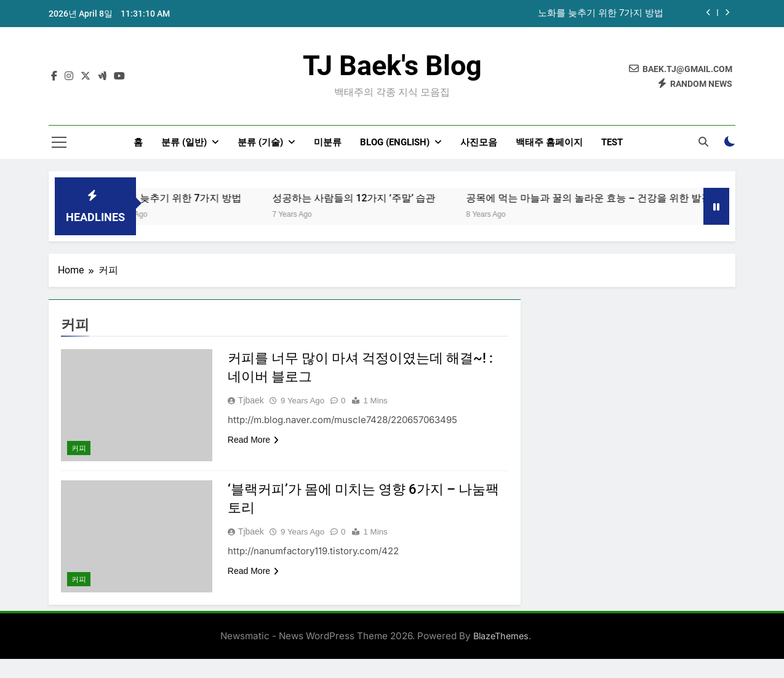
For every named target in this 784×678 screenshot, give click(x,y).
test (612, 142)
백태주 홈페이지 (549, 142)
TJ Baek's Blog (392, 66)
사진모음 (479, 142)
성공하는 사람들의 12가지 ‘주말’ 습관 (372, 198)
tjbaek (251, 400)
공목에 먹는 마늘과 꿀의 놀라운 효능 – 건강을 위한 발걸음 (612, 198)
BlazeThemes (501, 636)
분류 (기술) (260, 142)
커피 (79, 448)
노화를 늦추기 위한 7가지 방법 (601, 14)
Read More (253, 440)
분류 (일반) (184, 142)
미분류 (328, 142)
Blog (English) (395, 142)
